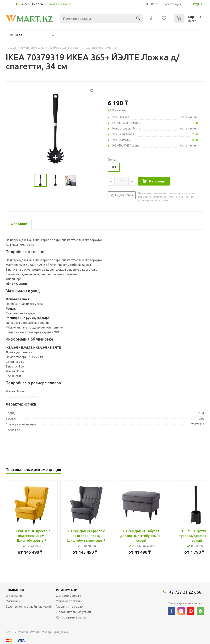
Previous (192, 470)
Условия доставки (69, 601)
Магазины (13, 601)
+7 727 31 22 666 (31, 4)
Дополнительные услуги (73, 612)
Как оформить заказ (71, 617)
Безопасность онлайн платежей (29, 606)
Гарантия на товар (69, 606)
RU (200, 4)
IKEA (19, 35)
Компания (15, 590)
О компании (14, 596)
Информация (68, 590)
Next (200, 470)
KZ (195, 4)
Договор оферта (69, 596)
